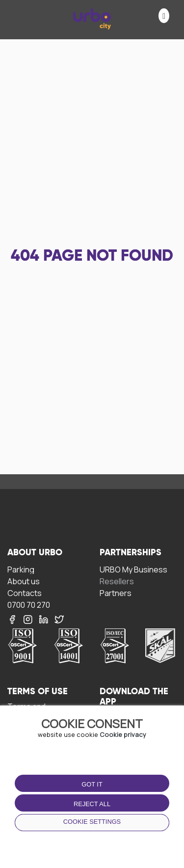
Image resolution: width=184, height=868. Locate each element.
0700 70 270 (29, 605)
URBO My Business (133, 569)
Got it (92, 784)
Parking (21, 569)
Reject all (92, 804)
